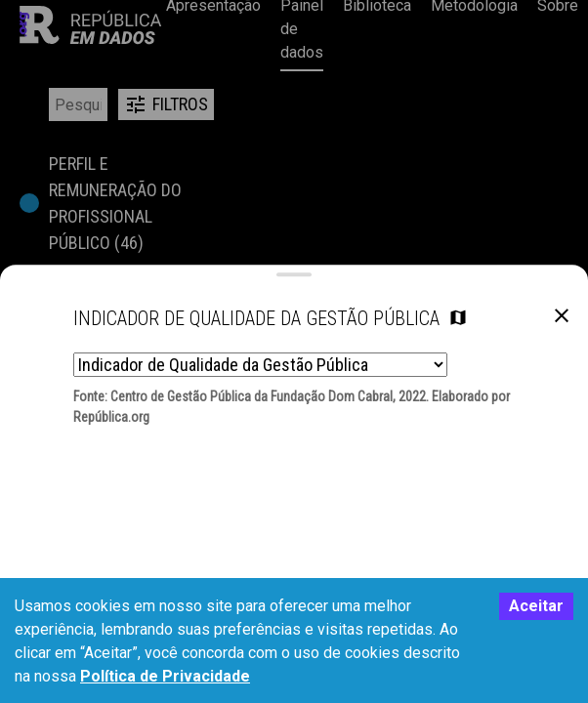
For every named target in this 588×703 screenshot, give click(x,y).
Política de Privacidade (165, 676)
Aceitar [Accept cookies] (536, 606)
